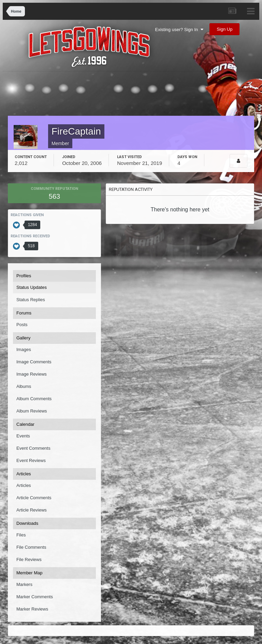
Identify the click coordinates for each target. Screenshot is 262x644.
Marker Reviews (32, 609)
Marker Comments (35, 597)
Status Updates (32, 287)
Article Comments (34, 498)
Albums (24, 386)
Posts (22, 325)
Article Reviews (32, 510)
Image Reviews (32, 374)
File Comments (31, 547)
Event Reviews (31, 460)
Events (23, 436)
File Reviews (29, 559)
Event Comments (33, 448)
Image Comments (34, 362)
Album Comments (34, 399)
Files (21, 535)
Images (24, 349)
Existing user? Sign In (179, 30)
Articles (24, 485)
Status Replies (31, 300)
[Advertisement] (135, 95)
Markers (24, 584)
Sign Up (224, 29)
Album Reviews (32, 411)
